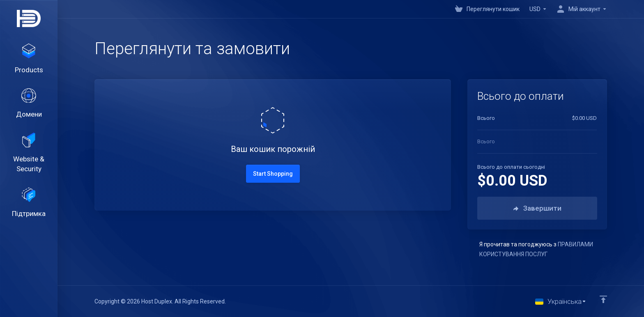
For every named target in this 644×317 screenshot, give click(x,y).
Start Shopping (273, 174)
